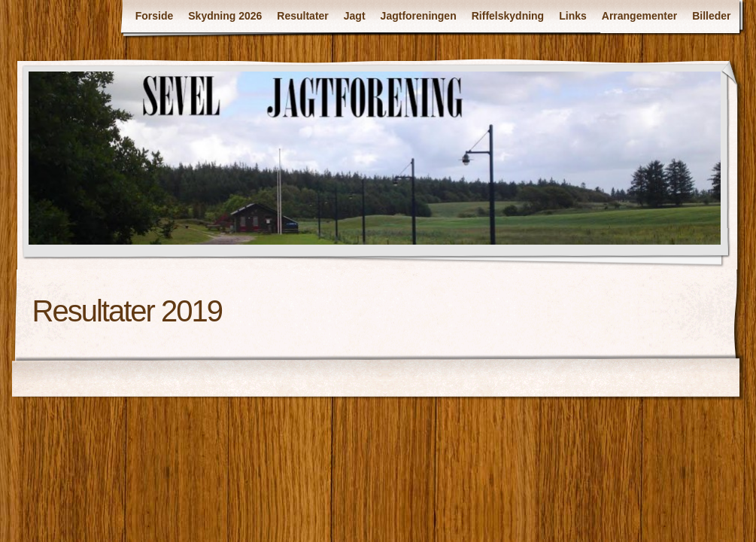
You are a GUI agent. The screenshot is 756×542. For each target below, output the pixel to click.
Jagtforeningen (419, 16)
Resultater (302, 16)
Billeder (711, 16)
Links (573, 16)
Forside (155, 16)
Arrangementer (639, 16)
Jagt (355, 16)
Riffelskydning (508, 16)
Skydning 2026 (225, 16)
